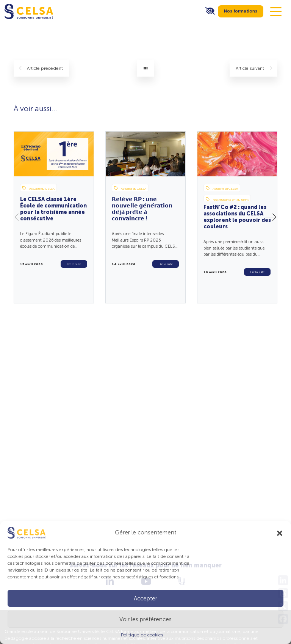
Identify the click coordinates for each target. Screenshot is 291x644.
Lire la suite (74, 264)
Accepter (145, 598)
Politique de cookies (142, 635)
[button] (280, 532)
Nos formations (241, 11)
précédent (41, 68)
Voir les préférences (145, 619)
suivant (254, 68)
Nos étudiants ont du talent (227, 199)
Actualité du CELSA (38, 188)
